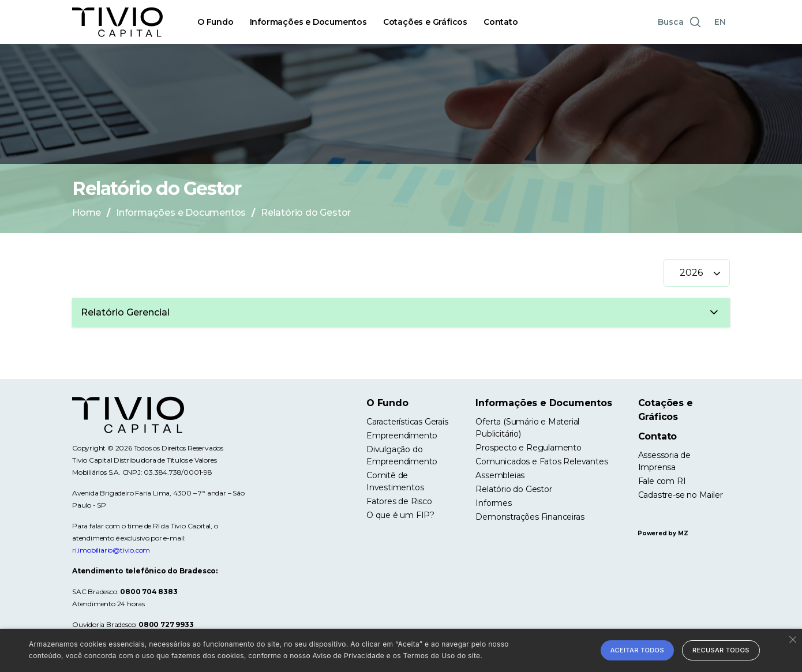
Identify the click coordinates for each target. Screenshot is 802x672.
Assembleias (500, 475)
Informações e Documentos (308, 22)
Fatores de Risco (399, 501)
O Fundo (216, 22)
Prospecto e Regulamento (528, 448)
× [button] (792, 639)
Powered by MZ (663, 533)
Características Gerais (407, 422)
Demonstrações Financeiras (530, 517)
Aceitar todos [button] (637, 650)
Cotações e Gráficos (425, 22)
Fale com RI (662, 481)
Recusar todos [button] (721, 650)
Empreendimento (402, 436)
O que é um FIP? (400, 515)
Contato (501, 22)
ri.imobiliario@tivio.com (111, 550)
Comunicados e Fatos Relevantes (541, 461)
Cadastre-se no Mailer (681, 495)
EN (720, 22)
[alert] (401, 650)
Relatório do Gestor (514, 489)
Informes (493, 503)
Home (87, 213)
